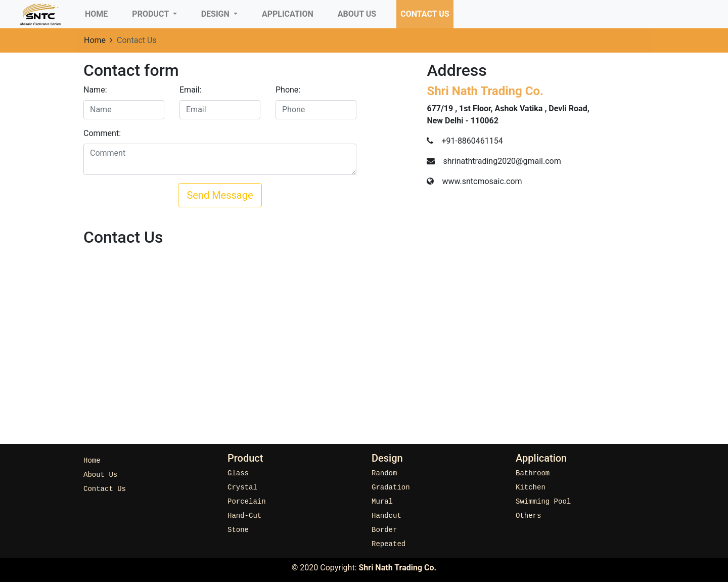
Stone (238, 530)
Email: (190, 90)
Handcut (386, 516)
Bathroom (533, 474)
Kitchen (531, 488)
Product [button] (151, 14)
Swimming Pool (543, 502)
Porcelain (247, 502)
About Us (357, 14)
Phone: (288, 90)
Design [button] (216, 14)
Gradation (391, 488)
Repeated (389, 544)
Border (384, 530)
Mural (382, 502)
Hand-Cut (244, 516)
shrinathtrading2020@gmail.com (502, 161)
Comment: (102, 133)
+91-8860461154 (472, 141)
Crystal (242, 488)
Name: (95, 90)
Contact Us (425, 14)
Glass (238, 474)
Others (528, 516)
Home (98, 13)
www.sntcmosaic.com (482, 181)
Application (288, 14)
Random (384, 474)
